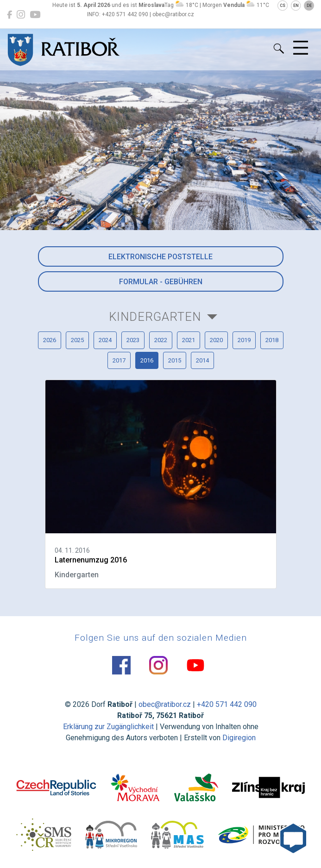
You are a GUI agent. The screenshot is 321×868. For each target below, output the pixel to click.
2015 (175, 360)
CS (283, 6)
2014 (202, 360)
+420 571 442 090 (227, 704)
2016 (147, 360)
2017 (119, 360)
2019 (244, 340)
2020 (216, 340)
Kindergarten (155, 317)
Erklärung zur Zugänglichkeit (108, 727)
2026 (50, 340)
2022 (161, 340)
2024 (105, 340)
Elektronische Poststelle (160, 257)
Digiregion (239, 738)
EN (296, 6)
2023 (133, 340)
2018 (272, 340)
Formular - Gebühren (161, 282)
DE (309, 6)
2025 (77, 340)
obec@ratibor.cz (165, 704)
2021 (189, 340)
